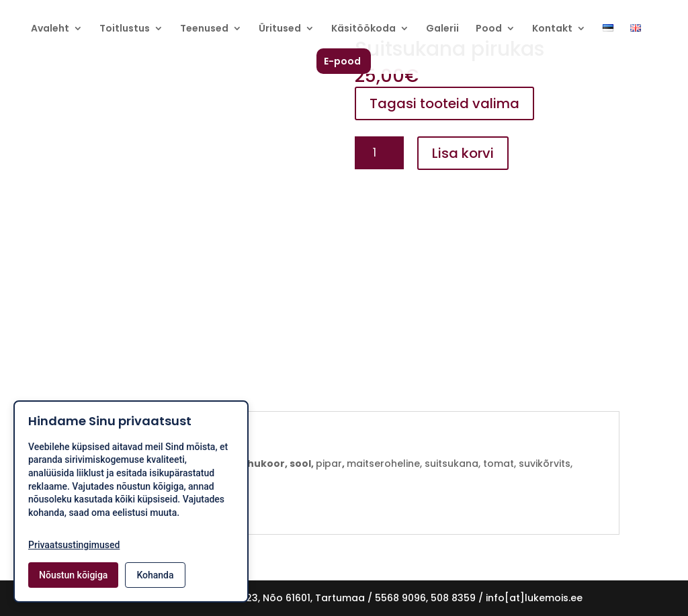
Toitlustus (125, 29)
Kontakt (552, 29)
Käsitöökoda (363, 29)
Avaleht (50, 29)
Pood (489, 29)
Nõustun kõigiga (73, 575)
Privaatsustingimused (74, 545)
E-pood (342, 62)
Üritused (280, 29)
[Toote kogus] (379, 153)
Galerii (442, 29)
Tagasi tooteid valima (444, 103)
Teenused (204, 29)
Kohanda (155, 575)
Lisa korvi (463, 153)
